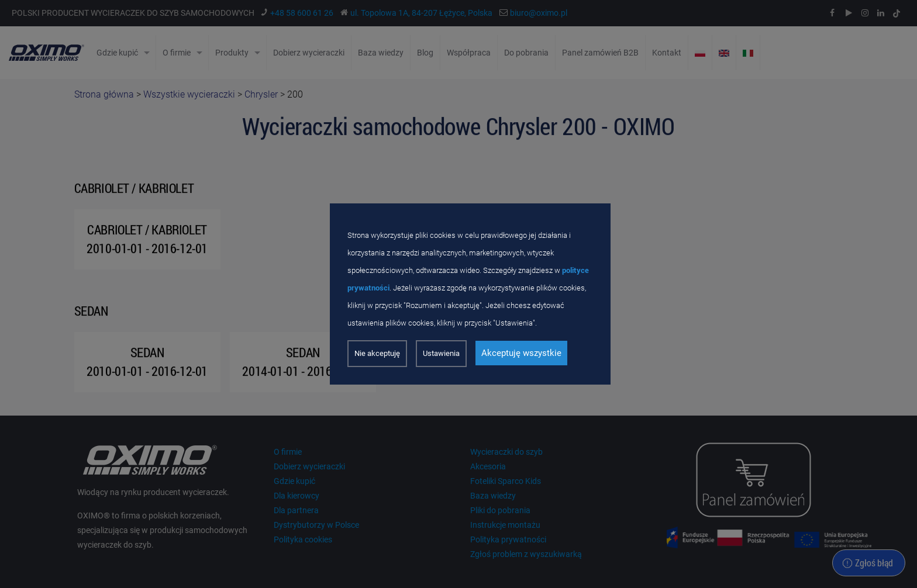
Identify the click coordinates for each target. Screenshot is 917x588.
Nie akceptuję (377, 353)
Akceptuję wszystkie (521, 353)
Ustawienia (441, 353)
